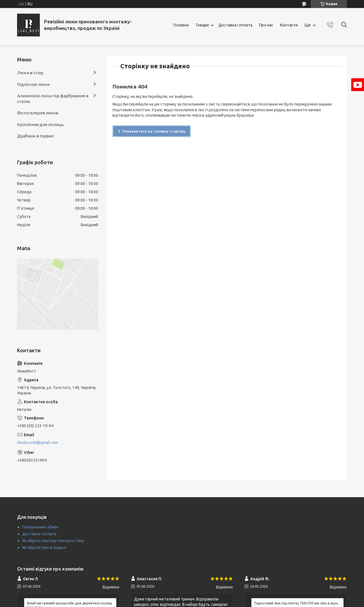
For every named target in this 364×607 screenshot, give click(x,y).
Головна (181, 25)
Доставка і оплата (235, 25)
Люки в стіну (30, 73)
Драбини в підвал (35, 136)
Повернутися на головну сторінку (154, 131)
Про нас (266, 25)
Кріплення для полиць (40, 125)
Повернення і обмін (40, 527)
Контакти (289, 25)
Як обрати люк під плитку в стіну (53, 541)
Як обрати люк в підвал (44, 548)
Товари (202, 25)
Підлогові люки (33, 84)
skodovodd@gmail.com (38, 443)
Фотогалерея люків (38, 113)
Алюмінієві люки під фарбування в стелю (53, 99)
